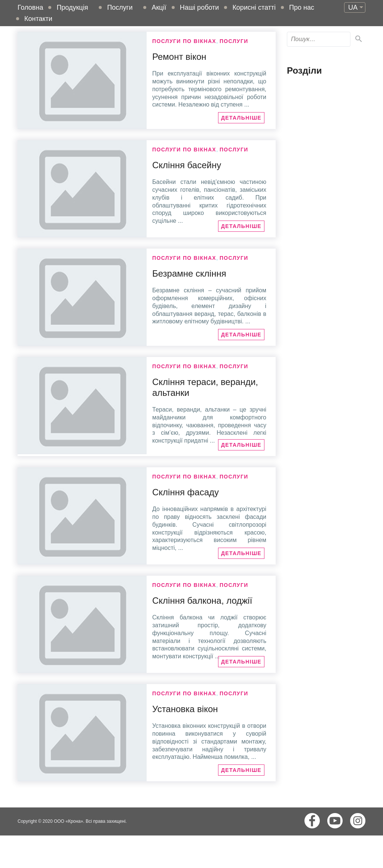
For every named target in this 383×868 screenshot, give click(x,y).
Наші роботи (200, 7)
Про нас (302, 7)
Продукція (72, 7)
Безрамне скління (189, 273)
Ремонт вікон (179, 57)
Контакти (38, 19)
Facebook (312, 821)
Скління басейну (187, 165)
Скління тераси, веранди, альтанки (205, 387)
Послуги (120, 7)
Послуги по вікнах (184, 41)
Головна (30, 7)
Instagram (358, 821)
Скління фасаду (186, 492)
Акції (159, 7)
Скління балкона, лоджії (202, 601)
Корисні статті (254, 7)
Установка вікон (185, 709)
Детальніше (241, 118)
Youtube (335, 821)
